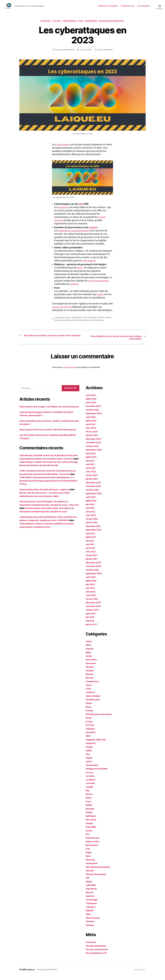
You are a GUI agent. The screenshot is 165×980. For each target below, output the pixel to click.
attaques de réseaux (63, 322)
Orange (90, 828)
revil (88, 853)
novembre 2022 (94, 491)
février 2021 (92, 560)
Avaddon (90, 675)
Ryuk (88, 860)
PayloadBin (91, 831)
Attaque (55, 21)
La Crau (90, 777)
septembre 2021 (94, 534)
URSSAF (90, 915)
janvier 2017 (92, 629)
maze (88, 806)
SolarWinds (92, 893)
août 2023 (91, 458)
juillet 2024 (92, 425)
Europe (89, 726)
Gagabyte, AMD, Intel (97, 744)
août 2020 (91, 582)
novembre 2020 (94, 571)
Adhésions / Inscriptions (108, 6)
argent (101, 299)
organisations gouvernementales (75, 235)
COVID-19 (91, 697)
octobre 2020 (93, 574)
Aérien (89, 646)
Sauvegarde (92, 868)
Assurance (44, 21)
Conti (88, 693)
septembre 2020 (94, 578)
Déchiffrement (93, 704)
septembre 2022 (94, 498)
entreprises (64, 212)
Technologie (92, 904)
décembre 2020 (94, 567)
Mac (88, 795)
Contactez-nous (128, 6)
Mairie (89, 802)
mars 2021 (91, 556)
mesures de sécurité (62, 311)
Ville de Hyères (94, 922)
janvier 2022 (92, 527)
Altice (89, 650)
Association (92, 664)
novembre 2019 (94, 611)
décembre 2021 (94, 531)
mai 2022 (91, 512)
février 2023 (92, 480)
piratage (65, 324)
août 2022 (91, 501)
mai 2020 (91, 592)
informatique (92, 770)
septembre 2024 (94, 418)
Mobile (89, 810)
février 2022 (92, 523)
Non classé (91, 824)
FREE (88, 740)
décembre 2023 (94, 443)
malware (102, 322)
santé (80, 272)
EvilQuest (91, 733)
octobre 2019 (93, 614)
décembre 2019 (94, 607)
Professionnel (93, 842)
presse (89, 835)
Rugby (89, 857)
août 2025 (91, 400)
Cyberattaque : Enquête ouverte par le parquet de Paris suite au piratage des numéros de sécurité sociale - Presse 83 (49, 470)
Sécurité (90, 875)
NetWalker (91, 820)
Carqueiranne (93, 686)
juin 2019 (91, 622)
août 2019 (91, 618)
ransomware (74, 324)
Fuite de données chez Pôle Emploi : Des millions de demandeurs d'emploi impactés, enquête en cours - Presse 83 (46, 519)
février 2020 (92, 603)
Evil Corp (90, 730)
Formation (91, 737)
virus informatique (105, 324)
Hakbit (89, 755)
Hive (88, 759)
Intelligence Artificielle (98, 773)
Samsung (91, 864)
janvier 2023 (92, 483)
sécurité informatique (99, 285)
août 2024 (91, 421)
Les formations (144, 6)
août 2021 (91, 538)
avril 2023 (91, 472)
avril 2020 (91, 596)
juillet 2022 (92, 505)
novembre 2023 (94, 447)
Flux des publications (97, 950)
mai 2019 (90, 625)
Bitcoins (90, 682)
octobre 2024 (93, 414)
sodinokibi (91, 890)
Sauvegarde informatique (114, 21)
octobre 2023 (93, 451)
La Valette (91, 784)
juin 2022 (91, 509)
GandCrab (91, 748)
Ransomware (93, 21)
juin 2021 (90, 545)
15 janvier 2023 (96, 50)
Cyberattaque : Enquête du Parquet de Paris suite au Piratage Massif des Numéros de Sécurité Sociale (49, 476)
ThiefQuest (92, 908)
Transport (91, 911)
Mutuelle (90, 813)
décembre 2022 (94, 487)
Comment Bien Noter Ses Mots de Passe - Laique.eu (47, 504)
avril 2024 (91, 429)
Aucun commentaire (84, 54)
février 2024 (92, 436)
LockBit (90, 791)
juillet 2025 (92, 403)
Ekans (89, 711)
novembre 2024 (94, 411)
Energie (90, 715)
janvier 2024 (92, 440)
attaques (75, 288)
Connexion (91, 947)
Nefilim (89, 817)
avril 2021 (91, 552)
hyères (89, 766)
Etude (82, 21)
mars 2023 (91, 476)
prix (88, 839)
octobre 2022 (93, 494)
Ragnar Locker (93, 846)
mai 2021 (90, 549)
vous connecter (69, 372)
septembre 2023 (94, 454)
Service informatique (97, 879)
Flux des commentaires (98, 954)
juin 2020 (91, 589)
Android (90, 653)
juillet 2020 (92, 585)
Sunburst (90, 900)
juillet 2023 (92, 462)
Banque (90, 679)
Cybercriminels (69, 21)
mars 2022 (91, 520)
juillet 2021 (92, 542)
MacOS (89, 799)
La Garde (90, 780)
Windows (91, 926)
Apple (89, 657)
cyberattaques (64, 149)
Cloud (89, 689)
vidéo (89, 919)
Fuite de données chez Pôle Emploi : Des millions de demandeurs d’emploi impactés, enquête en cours (49, 526)
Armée (89, 660)
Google (89, 751)
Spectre (90, 897)
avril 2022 (91, 516)
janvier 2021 (92, 563)
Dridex (89, 708)
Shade (89, 886)
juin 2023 (91, 465)
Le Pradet (91, 788)
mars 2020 (91, 600)
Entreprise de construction (100, 719)
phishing (58, 324)
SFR (88, 882)
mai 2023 (91, 469)
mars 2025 (91, 407)
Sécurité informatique (88, 324)
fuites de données (91, 322)
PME (81, 208)
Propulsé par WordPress (48, 974)
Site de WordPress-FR (97, 957)
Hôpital (89, 762)
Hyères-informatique (76, 50)
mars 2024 (91, 432)
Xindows (90, 930)
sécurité (94, 232)
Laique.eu (31, 974)
